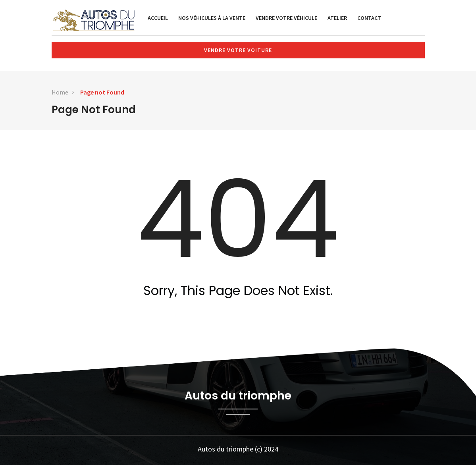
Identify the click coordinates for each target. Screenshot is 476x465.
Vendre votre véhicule (286, 18)
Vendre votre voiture (238, 50)
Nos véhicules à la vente (212, 18)
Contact (369, 18)
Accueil (158, 18)
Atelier (337, 18)
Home (60, 92)
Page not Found (102, 92)
